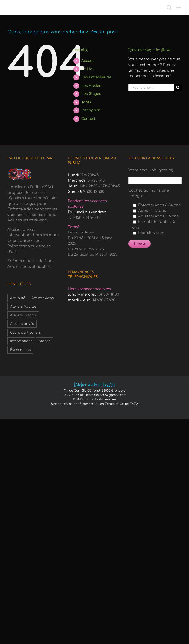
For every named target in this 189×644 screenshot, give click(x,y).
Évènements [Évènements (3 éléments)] (20, 350)
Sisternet (87, 404)
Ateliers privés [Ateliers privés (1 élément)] (22, 324)
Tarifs (86, 102)
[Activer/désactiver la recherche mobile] (169, 8)
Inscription (91, 110)
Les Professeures (97, 77)
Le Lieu (88, 69)
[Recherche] (178, 87)
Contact (88, 119)
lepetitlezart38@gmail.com (106, 395)
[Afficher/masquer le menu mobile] (179, 8)
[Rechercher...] (151, 87)
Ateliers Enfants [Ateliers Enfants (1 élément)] (23, 315)
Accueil (88, 61)
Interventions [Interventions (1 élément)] (21, 341)
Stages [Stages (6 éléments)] (44, 341)
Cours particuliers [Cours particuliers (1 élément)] (25, 332)
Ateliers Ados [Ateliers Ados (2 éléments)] (43, 298)
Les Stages (91, 94)
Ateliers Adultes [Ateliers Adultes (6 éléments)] (23, 307)
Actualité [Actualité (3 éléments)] (18, 298)
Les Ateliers (92, 86)
